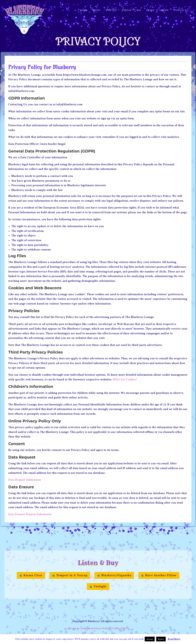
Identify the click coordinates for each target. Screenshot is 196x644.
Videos (127, 8)
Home (84, 8)
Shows (164, 8)
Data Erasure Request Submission (30, 511)
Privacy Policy (102, 625)
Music (97, 8)
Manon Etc (107, 632)
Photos (111, 8)
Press (150, 8)
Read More (174, 639)
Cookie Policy (120, 625)
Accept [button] (150, 639)
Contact (180, 8)
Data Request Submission (25, 477)
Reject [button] (161, 639)
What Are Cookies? (125, 376)
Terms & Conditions (80, 625)
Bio (139, 8)
